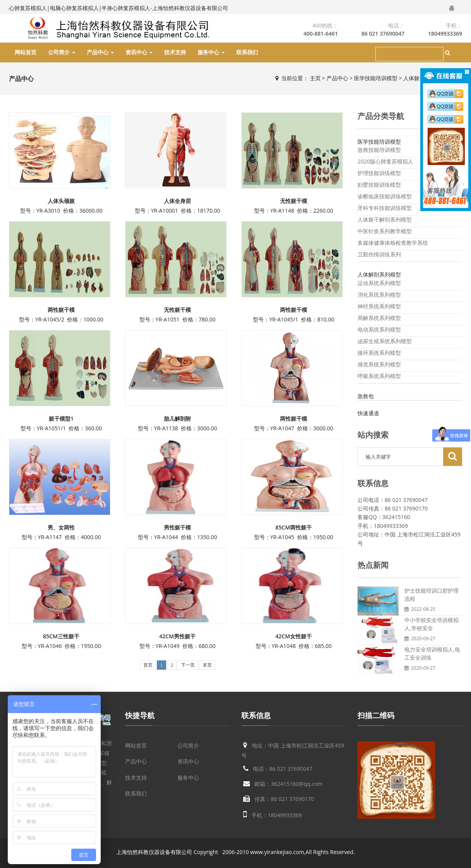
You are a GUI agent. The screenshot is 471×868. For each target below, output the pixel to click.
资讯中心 (139, 52)
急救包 (366, 396)
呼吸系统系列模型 (379, 376)
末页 (207, 665)
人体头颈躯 (61, 201)
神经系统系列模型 (379, 306)
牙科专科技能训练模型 (385, 208)
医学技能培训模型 (376, 78)
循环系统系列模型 (379, 353)
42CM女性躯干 (294, 636)
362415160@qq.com (297, 784)
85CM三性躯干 (61, 636)
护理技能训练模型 (379, 173)
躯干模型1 (61, 419)
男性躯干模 (177, 527)
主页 (315, 78)
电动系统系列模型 (379, 329)
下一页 (188, 665)
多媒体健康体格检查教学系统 (393, 243)
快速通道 (368, 413)
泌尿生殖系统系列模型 (385, 341)
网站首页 (26, 52)
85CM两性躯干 (294, 527)
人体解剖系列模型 (379, 274)
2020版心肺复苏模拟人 (385, 161)
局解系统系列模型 (379, 318)
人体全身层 (177, 201)
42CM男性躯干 (177, 636)
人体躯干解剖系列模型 (385, 219)
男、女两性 (61, 527)
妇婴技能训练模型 (379, 185)
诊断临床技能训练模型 (385, 196)
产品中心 (100, 52)
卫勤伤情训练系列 (379, 254)
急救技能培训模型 (379, 150)
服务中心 (211, 52)
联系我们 (247, 52)
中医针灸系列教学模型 (385, 231)
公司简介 (62, 52)
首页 (148, 665)
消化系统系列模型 (379, 295)
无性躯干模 (294, 201)
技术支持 (175, 52)
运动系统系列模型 (379, 283)
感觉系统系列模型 (379, 364)
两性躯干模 (61, 310)
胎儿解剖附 (177, 419)
